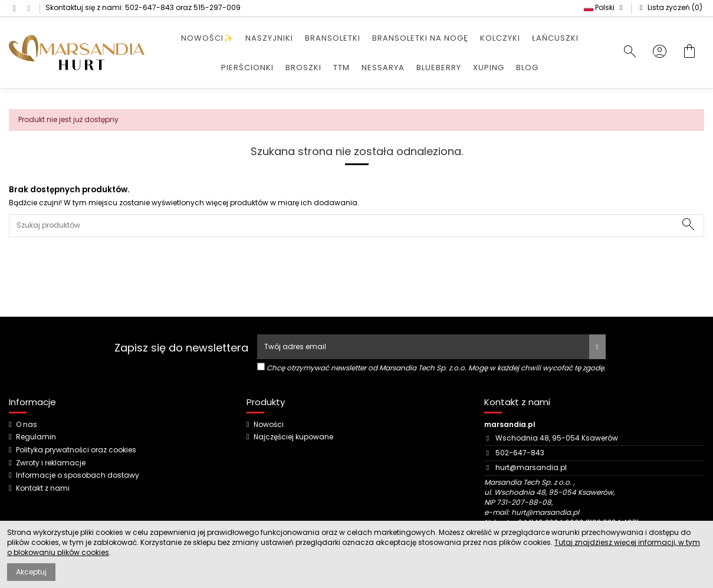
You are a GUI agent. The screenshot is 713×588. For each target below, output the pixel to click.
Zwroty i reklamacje (51, 463)
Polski (604, 7)
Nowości (269, 425)
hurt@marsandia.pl (531, 467)
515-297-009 (217, 7)
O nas (27, 425)
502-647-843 (149, 7)
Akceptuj (31, 572)
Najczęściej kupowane (293, 437)
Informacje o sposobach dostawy (78, 475)
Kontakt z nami (43, 488)
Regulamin (36, 437)
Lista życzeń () (670, 7)
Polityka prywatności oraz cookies (76, 450)
